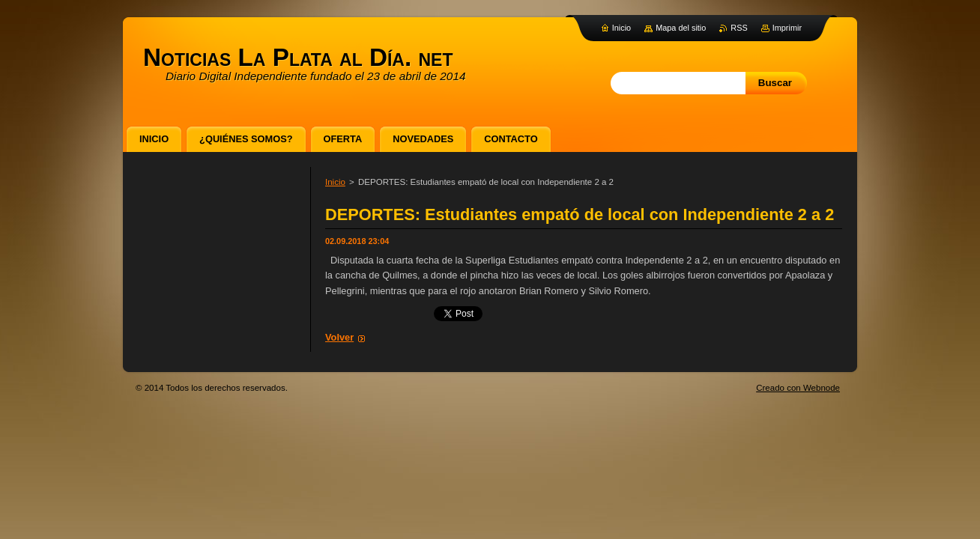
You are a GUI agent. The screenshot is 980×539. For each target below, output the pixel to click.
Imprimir (787, 28)
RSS (739, 28)
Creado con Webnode (798, 388)
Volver (339, 337)
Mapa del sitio (681, 28)
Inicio (335, 182)
